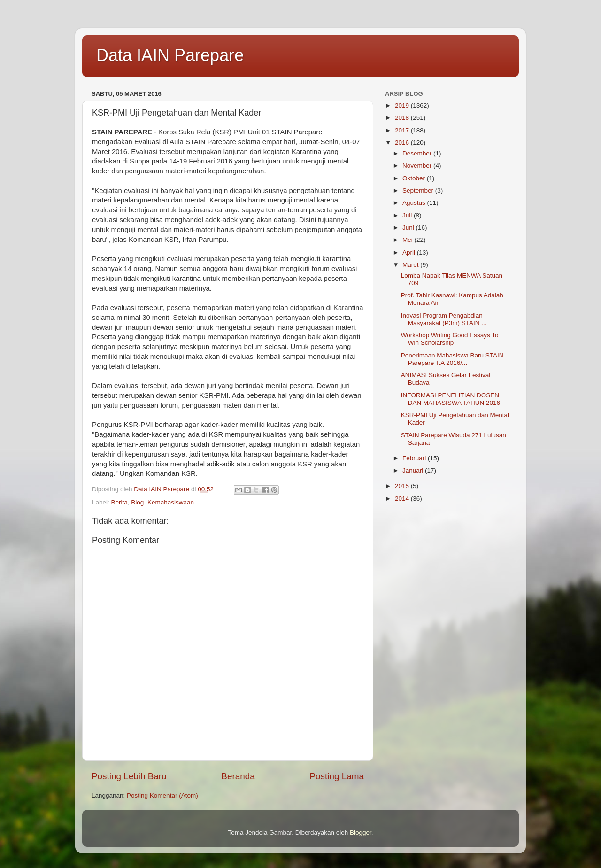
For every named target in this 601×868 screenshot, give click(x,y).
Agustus (415, 203)
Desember (418, 153)
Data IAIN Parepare (170, 55)
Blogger (361, 833)
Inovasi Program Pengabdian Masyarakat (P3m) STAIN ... (444, 319)
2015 (403, 486)
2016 (403, 143)
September (419, 190)
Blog (137, 502)
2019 (403, 105)
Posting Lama (337, 776)
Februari (415, 458)
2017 (403, 130)
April (410, 252)
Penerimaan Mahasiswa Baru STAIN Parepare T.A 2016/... (452, 359)
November (418, 166)
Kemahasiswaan (171, 502)
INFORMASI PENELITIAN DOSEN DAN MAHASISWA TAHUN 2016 (451, 399)
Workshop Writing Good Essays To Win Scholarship (450, 339)
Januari (414, 470)
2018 (403, 118)
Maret (411, 265)
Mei (408, 240)
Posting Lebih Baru (129, 776)
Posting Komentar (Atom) (162, 795)
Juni (409, 228)
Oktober (415, 178)
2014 (403, 499)
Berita (119, 502)
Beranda (238, 776)
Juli (408, 215)
